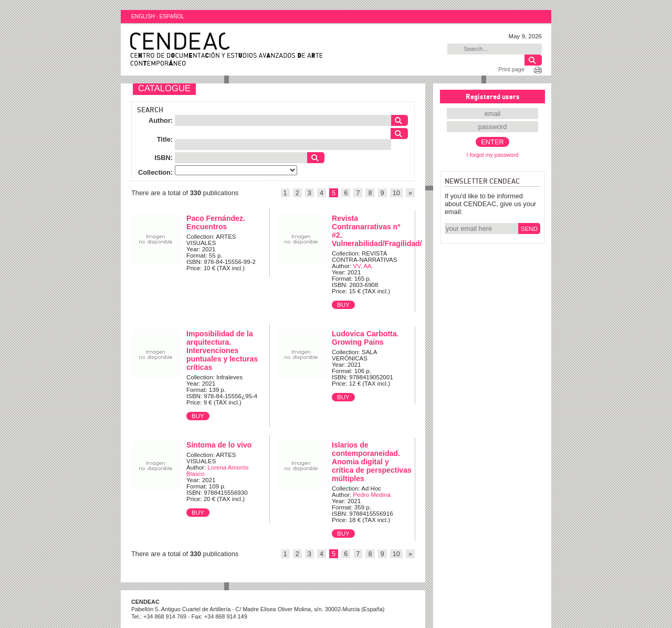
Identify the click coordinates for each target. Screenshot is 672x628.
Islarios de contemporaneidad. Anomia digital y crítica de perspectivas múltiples (372, 462)
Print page (511, 69)
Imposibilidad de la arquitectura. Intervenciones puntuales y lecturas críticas (222, 350)
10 (396, 193)
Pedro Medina (372, 495)
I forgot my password (493, 155)
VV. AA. (363, 266)
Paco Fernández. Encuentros (216, 222)
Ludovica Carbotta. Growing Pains (365, 338)
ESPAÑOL (172, 17)
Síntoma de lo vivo (219, 445)
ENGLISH (143, 17)
